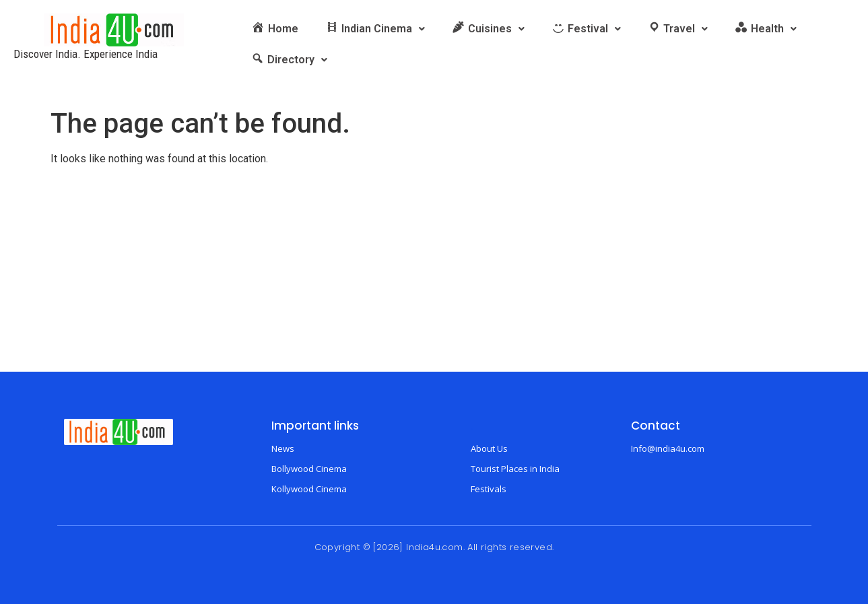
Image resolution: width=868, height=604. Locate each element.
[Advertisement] (434, 271)
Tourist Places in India (515, 469)
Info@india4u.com (668, 448)
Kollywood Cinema (309, 489)
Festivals (489, 489)
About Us (489, 448)
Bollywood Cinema (309, 469)
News (283, 448)
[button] (375, 29)
